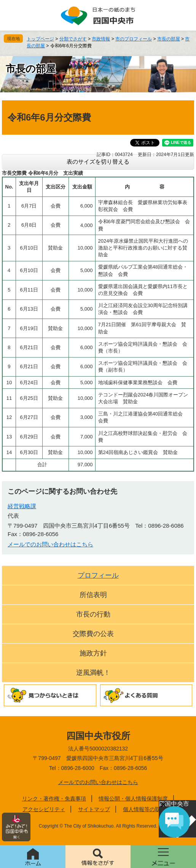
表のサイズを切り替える (98, 162)
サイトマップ (94, 809)
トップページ (40, 39)
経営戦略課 (22, 506)
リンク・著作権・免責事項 (54, 799)
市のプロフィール (134, 39)
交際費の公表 (93, 634)
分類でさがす (73, 39)
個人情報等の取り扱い (150, 809)
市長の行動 (93, 614)
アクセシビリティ (44, 809)
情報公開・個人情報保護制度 (133, 799)
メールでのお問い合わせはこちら (50, 544)
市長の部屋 (169, 39)
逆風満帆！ (93, 673)
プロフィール (98, 575)
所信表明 (93, 595)
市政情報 (101, 39)
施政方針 (93, 653)
